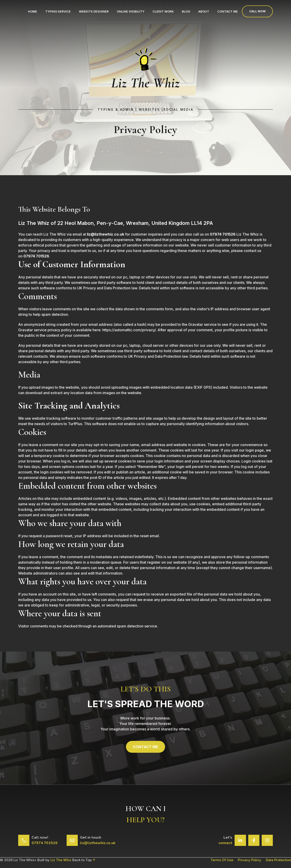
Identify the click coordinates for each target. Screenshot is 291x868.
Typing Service (58, 11)
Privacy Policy (250, 860)
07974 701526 (45, 843)
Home (33, 11)
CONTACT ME (145, 747)
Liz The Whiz (61, 860)
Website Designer (94, 11)
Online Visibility (131, 11)
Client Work (163, 11)
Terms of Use (222, 860)
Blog (186, 11)
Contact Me (228, 11)
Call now (257, 11)
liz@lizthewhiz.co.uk (98, 843)
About (204, 11)
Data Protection (278, 860)
